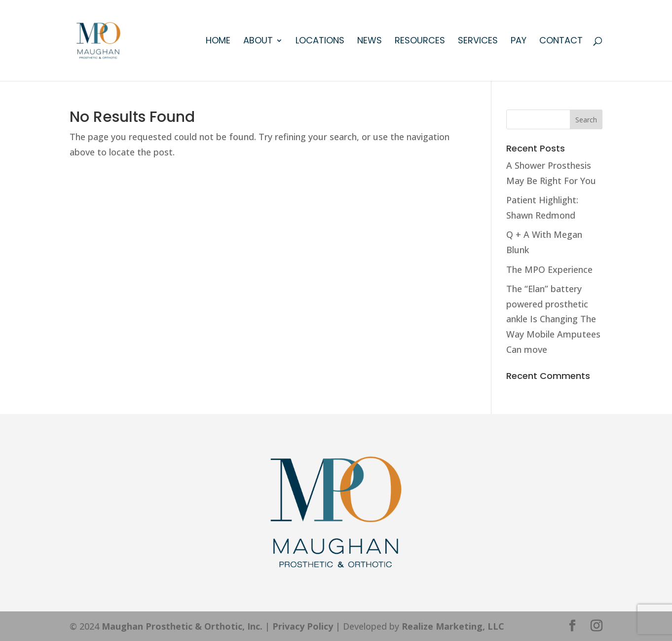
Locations (320, 42)
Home (218, 42)
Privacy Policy (303, 626)
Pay (519, 42)
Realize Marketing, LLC (453, 626)
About (258, 42)
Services (478, 42)
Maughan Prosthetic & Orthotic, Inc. (182, 626)
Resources (420, 42)
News (370, 42)
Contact (561, 42)
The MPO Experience (549, 269)
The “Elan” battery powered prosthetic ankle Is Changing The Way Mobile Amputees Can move (553, 319)
